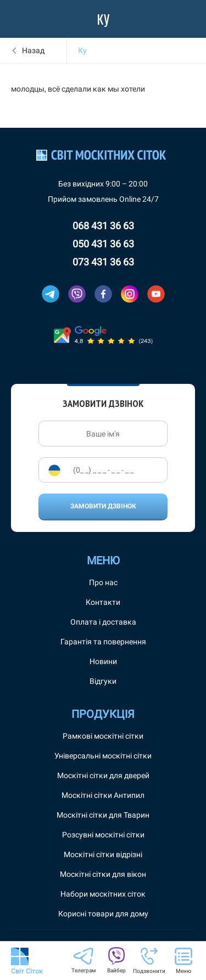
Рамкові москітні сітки (103, 736)
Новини (103, 661)
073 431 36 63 (103, 262)
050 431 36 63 (103, 244)
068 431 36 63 (103, 226)
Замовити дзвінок (103, 506)
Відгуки (103, 681)
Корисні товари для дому (103, 914)
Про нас (103, 582)
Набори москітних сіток (103, 894)
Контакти (103, 602)
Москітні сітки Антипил (103, 795)
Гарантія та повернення (103, 642)
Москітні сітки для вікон (103, 874)
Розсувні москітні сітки (103, 835)
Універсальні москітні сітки (103, 756)
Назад (33, 50)
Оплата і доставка (103, 622)
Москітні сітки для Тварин (103, 815)
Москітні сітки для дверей (103, 775)
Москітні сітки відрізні (103, 854)
